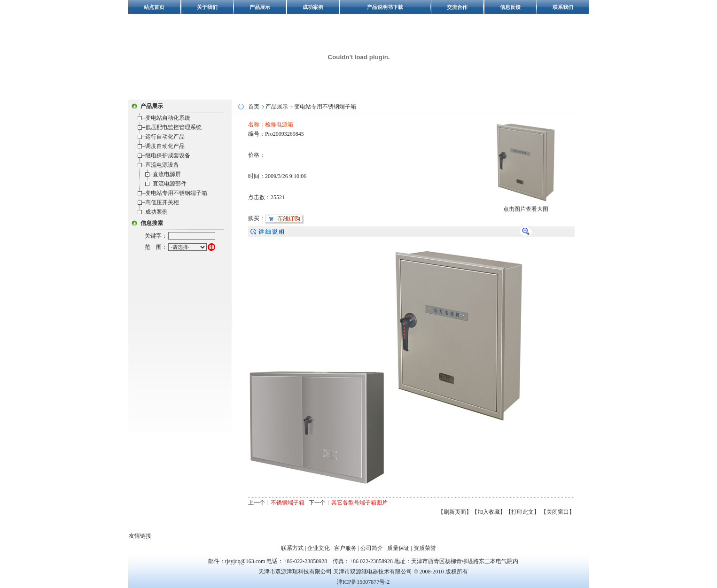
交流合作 (457, 7)
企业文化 (319, 548)
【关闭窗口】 (558, 512)
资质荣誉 (425, 548)
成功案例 (313, 7)
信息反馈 (510, 7)
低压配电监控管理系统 (173, 127)
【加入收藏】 (489, 512)
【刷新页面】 (455, 512)
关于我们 (207, 7)
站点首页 (154, 7)
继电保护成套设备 (168, 155)
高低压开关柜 (162, 202)
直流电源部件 (170, 184)
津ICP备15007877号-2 (363, 582)
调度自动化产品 (165, 146)
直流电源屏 (167, 174)
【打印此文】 (522, 512)
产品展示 (260, 7)
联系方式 (292, 548)
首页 (254, 107)
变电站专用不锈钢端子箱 (176, 193)
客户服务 (345, 548)
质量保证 (398, 548)
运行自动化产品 (165, 137)
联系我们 (563, 7)
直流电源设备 (162, 165)
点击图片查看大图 (526, 206)
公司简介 (372, 548)
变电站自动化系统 (168, 118)
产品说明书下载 (385, 7)
